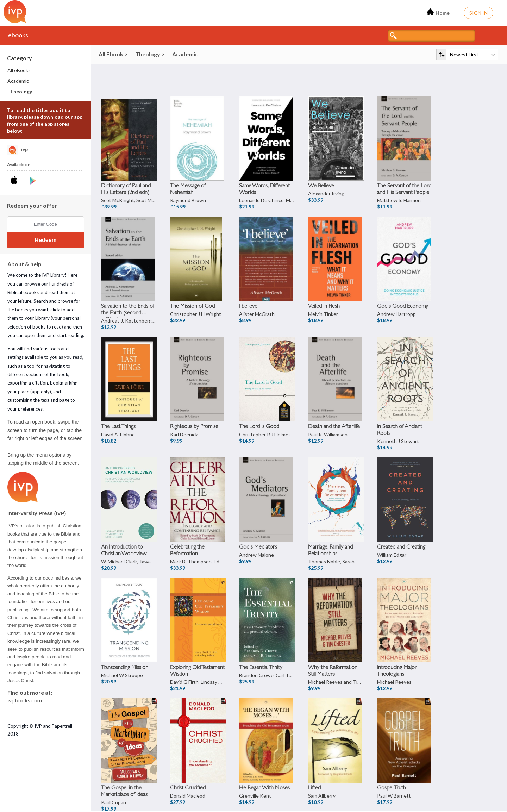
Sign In (478, 13)
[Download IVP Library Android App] (33, 181)
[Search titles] (431, 36)
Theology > (150, 54)
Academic (185, 54)
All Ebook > (113, 54)
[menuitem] (46, 70)
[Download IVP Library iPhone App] (15, 181)
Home (438, 12)
